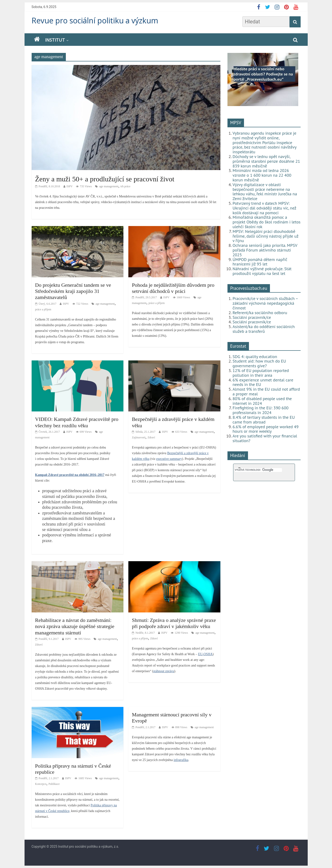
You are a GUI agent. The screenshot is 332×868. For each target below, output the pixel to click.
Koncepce (41, 784)
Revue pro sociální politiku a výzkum (95, 20)
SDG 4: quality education (255, 357)
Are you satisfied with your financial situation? (265, 438)
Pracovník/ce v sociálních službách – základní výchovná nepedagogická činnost (265, 303)
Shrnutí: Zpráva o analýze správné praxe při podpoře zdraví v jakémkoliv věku (174, 623)
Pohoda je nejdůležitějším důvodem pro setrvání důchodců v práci (173, 288)
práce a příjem (43, 309)
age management (109, 186)
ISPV (70, 186)
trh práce (125, 186)
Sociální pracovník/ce (252, 317)
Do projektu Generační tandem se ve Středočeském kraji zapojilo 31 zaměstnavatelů (73, 291)
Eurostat (238, 346)
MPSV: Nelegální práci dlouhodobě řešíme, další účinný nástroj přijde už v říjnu (266, 236)
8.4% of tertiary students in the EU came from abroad (264, 420)
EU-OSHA (205, 654)
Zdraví (151, 437)
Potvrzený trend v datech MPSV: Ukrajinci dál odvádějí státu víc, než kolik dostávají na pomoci (265, 208)
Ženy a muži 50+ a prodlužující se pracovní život (105, 179)
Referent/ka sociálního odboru (260, 313)
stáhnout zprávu (164, 671)
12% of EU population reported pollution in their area (261, 373)
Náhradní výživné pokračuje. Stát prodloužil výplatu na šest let (262, 271)
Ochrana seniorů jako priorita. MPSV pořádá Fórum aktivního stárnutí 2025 (265, 250)
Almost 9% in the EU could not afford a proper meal (266, 391)
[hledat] (258, 470)
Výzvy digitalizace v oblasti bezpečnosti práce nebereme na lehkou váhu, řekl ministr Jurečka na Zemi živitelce (265, 192)
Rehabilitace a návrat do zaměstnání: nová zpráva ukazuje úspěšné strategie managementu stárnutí (75, 626)
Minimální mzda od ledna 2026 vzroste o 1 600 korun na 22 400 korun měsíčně (262, 175)
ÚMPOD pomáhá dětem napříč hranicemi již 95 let (260, 262)
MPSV (236, 123)
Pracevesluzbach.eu (249, 288)
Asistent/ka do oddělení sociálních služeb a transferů (264, 329)
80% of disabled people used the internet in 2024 (262, 401)
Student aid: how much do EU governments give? (259, 363)
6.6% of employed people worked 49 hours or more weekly (266, 429)
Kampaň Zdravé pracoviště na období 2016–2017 (70, 475)
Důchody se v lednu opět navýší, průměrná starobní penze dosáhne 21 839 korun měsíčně (266, 161)
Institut (55, 40)
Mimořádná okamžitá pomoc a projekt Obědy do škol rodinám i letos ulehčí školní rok (267, 222)
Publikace (54, 784)
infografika (181, 760)
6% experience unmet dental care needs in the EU (263, 382)
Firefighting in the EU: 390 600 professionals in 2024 (261, 410)
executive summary (169, 459)
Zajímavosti (139, 437)
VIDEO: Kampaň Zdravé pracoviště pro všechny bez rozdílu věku (77, 422)
